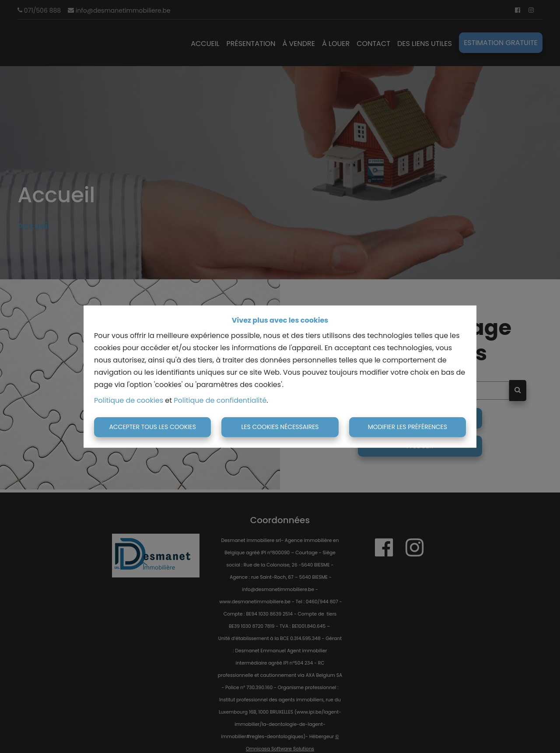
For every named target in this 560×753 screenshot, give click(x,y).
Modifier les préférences (408, 427)
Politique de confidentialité (220, 400)
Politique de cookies (129, 400)
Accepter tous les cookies (152, 427)
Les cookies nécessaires (280, 427)
